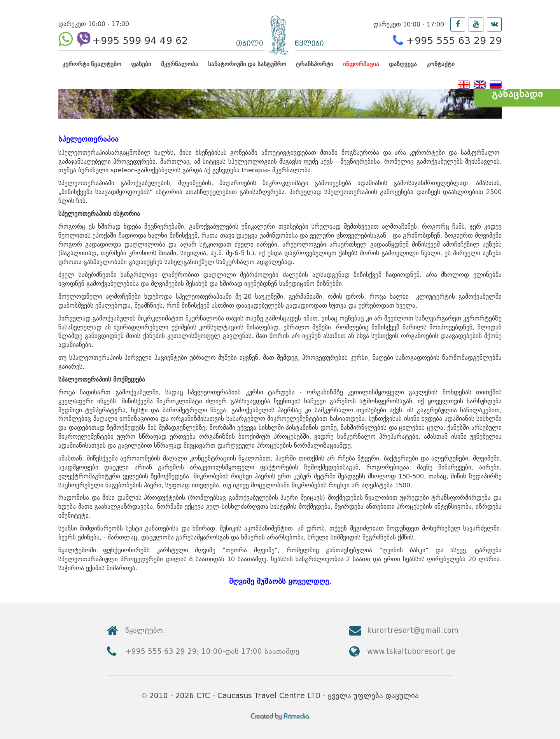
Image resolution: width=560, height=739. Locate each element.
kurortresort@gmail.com (413, 630)
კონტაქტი (441, 64)
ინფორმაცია (361, 64)
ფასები (141, 64)
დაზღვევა (403, 64)
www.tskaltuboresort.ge (411, 651)
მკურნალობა (180, 64)
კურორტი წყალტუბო (92, 64)
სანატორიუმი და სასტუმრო (247, 64)
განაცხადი (517, 94)
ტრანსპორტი (315, 64)
